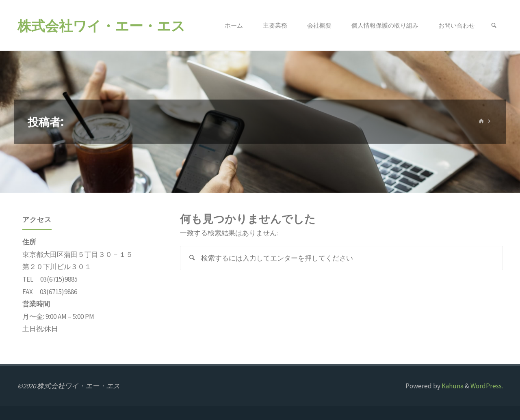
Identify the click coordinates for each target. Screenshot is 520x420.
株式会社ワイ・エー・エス (101, 26)
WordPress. (487, 386)
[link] (494, 26)
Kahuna (452, 386)
